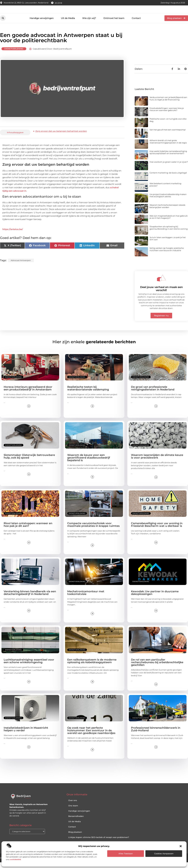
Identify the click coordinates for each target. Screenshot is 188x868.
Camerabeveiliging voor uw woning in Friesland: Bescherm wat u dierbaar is (157, 530)
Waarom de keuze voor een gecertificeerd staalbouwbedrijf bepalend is (89, 464)
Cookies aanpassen (164, 853)
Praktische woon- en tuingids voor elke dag (168, 126)
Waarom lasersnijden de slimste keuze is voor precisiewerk (157, 462)
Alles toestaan (126, 853)
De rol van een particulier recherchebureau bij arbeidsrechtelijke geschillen (157, 668)
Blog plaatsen (75, 838)
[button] (181, 846)
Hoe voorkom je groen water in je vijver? (169, 168)
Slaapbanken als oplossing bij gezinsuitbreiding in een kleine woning (169, 234)
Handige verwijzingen (42, 24)
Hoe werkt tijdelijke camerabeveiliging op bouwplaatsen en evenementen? (168, 158)
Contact (136, 24)
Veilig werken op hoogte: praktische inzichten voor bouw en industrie (167, 255)
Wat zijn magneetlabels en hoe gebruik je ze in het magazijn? (169, 223)
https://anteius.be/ (13, 235)
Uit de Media (68, 24)
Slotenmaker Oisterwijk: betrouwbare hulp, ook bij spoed (29, 462)
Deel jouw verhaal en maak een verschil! (161, 294)
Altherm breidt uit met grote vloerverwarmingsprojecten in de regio (168, 147)
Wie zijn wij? (89, 24)
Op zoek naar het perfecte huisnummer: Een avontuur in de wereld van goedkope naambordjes (91, 736)
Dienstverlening (14, 54)
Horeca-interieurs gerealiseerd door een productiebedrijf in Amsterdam (28, 394)
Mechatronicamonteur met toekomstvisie (86, 599)
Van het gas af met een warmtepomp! (168, 135)
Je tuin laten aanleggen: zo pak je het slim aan (168, 244)
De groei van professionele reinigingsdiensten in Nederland (153, 394)
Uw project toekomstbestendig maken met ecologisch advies (168, 201)
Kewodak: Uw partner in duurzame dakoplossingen (155, 599)
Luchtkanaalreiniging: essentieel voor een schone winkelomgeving (29, 667)
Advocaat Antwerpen (21, 266)
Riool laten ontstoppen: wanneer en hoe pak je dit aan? (28, 530)
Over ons (73, 806)
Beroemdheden (76, 822)
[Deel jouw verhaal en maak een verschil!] (161, 284)
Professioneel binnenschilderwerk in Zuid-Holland (156, 735)
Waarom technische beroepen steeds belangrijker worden (167, 212)
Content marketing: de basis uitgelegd (168, 178)
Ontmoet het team (114, 24)
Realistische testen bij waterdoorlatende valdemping (88, 394)
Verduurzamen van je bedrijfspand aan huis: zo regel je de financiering (168, 104)
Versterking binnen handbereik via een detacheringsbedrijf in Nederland (30, 599)
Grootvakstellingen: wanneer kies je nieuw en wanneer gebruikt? (167, 115)
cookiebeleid (15, 859)
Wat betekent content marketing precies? (165, 190)
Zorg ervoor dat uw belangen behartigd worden (61, 137)
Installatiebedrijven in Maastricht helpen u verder (26, 735)
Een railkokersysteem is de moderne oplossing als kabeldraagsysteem (92, 667)
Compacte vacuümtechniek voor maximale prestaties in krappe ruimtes (93, 530)
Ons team (73, 811)
